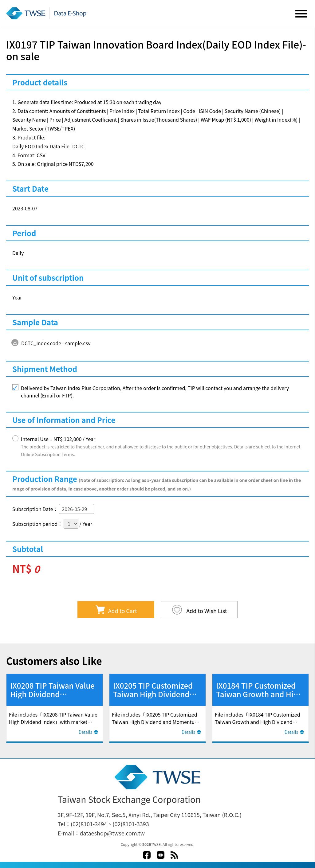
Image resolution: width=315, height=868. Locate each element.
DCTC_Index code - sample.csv (56, 343)
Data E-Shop (47, 13)
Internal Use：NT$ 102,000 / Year (161, 446)
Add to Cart (123, 611)
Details (85, 732)
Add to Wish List (206, 611)
